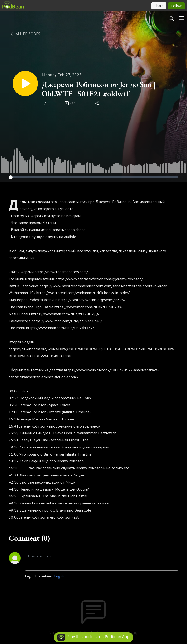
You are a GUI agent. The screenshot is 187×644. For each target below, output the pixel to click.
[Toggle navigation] (181, 18)
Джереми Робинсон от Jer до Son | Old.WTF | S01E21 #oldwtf (99, 89)
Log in (59, 576)
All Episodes (25, 34)
